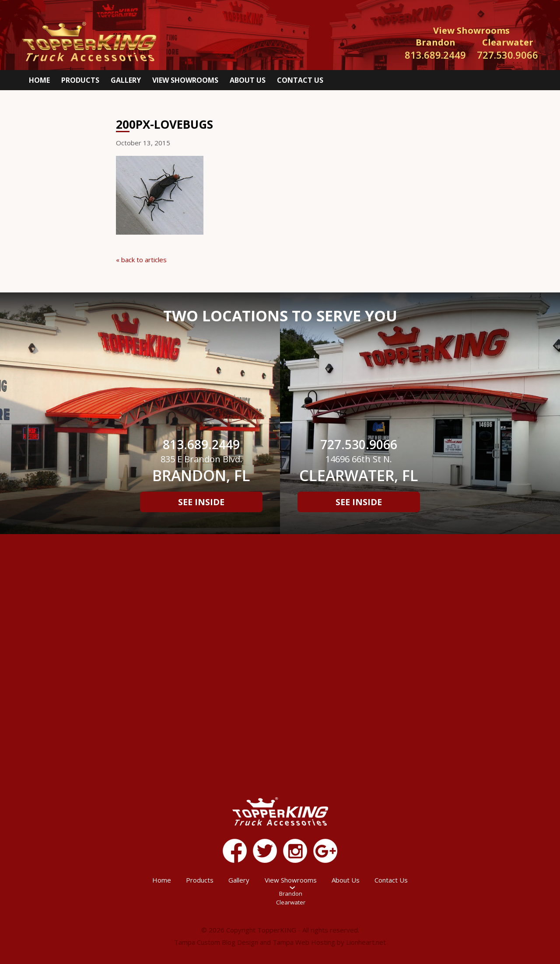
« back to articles (141, 260)
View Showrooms (185, 80)
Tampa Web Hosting (304, 942)
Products (80, 80)
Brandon (291, 894)
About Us (248, 80)
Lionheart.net (366, 942)
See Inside (201, 502)
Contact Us (300, 80)
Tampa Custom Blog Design (216, 942)
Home (39, 80)
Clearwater (291, 902)
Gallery (126, 80)
